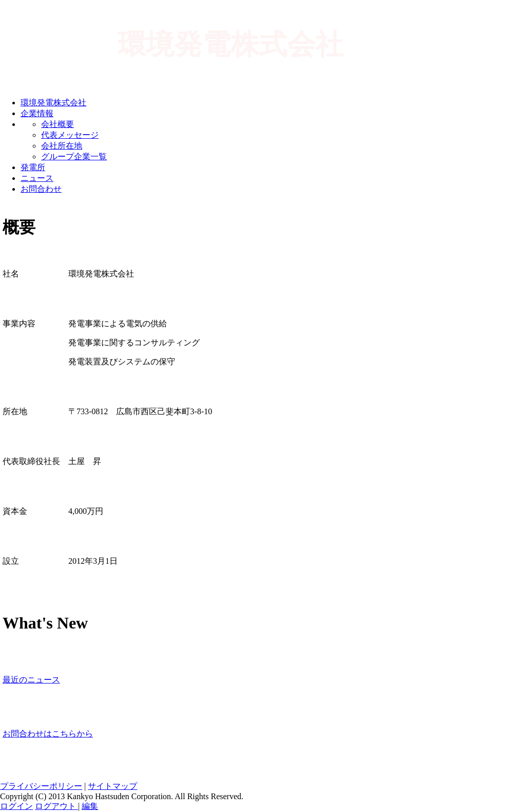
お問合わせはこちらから (48, 734)
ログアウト (57, 806)
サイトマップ (112, 786)
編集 (90, 806)
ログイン (16, 806)
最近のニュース (31, 680)
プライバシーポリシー (41, 786)
